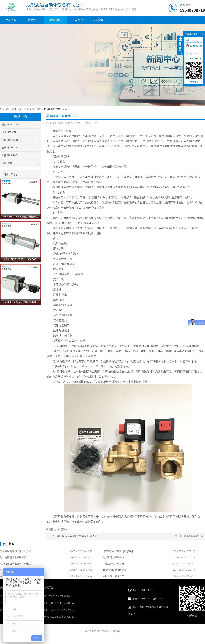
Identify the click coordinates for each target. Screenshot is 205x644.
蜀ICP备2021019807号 (97, 631)
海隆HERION (20, 132)
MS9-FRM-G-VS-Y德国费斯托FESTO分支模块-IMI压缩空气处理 (77, 610)
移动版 (117, 631)
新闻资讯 (56, 20)
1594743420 (194, 46)
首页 (14, 109)
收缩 (180, 46)
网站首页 (11, 20)
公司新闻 (24, 109)
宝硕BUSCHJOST (20, 140)
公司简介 (78, 20)
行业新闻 (37, 109)
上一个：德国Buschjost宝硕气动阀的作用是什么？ (75, 536)
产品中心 (33, 20)
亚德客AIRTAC (20, 155)
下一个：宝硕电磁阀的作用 (189, 536)
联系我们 (100, 20)
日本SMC (20, 163)
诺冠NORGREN (20, 125)
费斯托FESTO (20, 148)
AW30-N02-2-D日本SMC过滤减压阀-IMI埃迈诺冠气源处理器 (75, 617)
